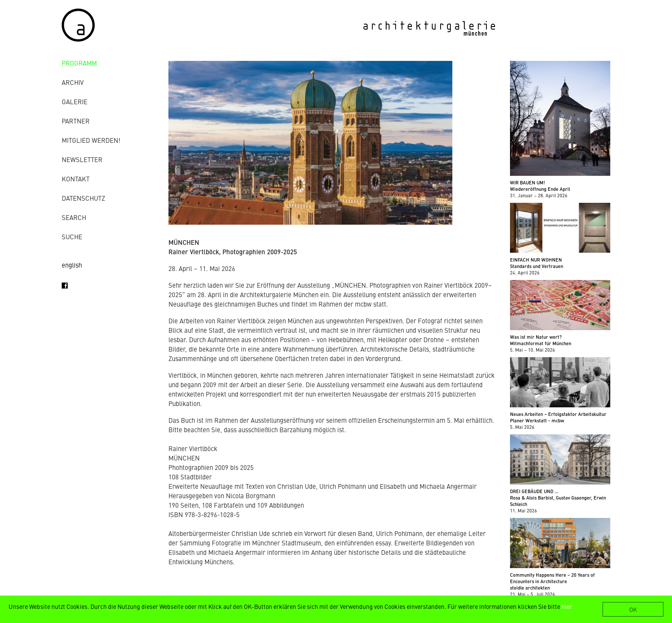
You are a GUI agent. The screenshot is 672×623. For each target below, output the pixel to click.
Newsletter (82, 159)
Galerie (75, 101)
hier (567, 606)
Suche (72, 236)
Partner (76, 121)
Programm (79, 63)
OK (633, 609)
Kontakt (76, 179)
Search (74, 217)
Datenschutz (83, 198)
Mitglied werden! (91, 140)
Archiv (73, 82)
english (72, 265)
